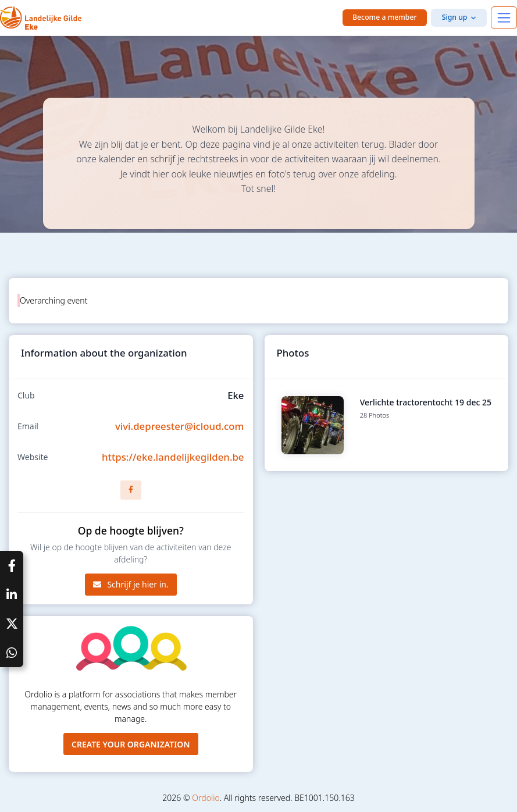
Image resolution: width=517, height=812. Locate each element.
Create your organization (131, 744)
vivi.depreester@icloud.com (180, 426)
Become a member (385, 17)
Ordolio (206, 798)
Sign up (455, 17)
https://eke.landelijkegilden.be (173, 457)
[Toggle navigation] (504, 18)
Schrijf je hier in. (131, 584)
